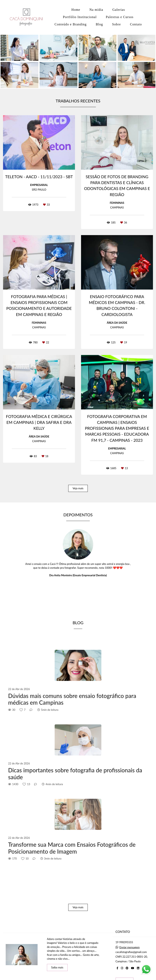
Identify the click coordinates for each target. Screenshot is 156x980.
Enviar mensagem (130, 947)
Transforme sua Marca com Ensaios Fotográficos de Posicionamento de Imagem (72, 848)
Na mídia (96, 10)
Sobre (116, 24)
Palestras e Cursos (120, 17)
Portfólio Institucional (80, 17)
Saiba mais (57, 967)
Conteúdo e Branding (70, 24)
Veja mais (78, 488)
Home (76, 10)
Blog (99, 24)
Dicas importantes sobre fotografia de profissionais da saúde (75, 774)
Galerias (119, 10)
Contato (136, 24)
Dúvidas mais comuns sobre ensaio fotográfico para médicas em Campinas (72, 699)
